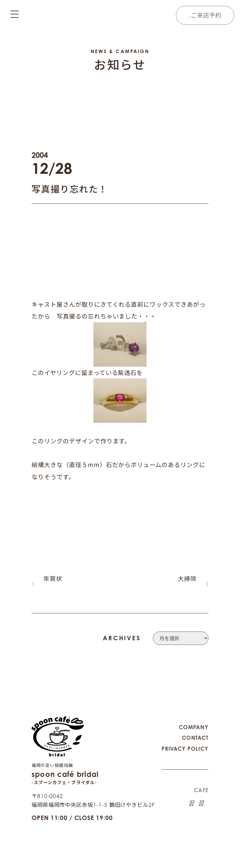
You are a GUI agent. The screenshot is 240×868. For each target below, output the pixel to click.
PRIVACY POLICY (185, 740)
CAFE (201, 782)
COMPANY (194, 719)
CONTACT (195, 729)
